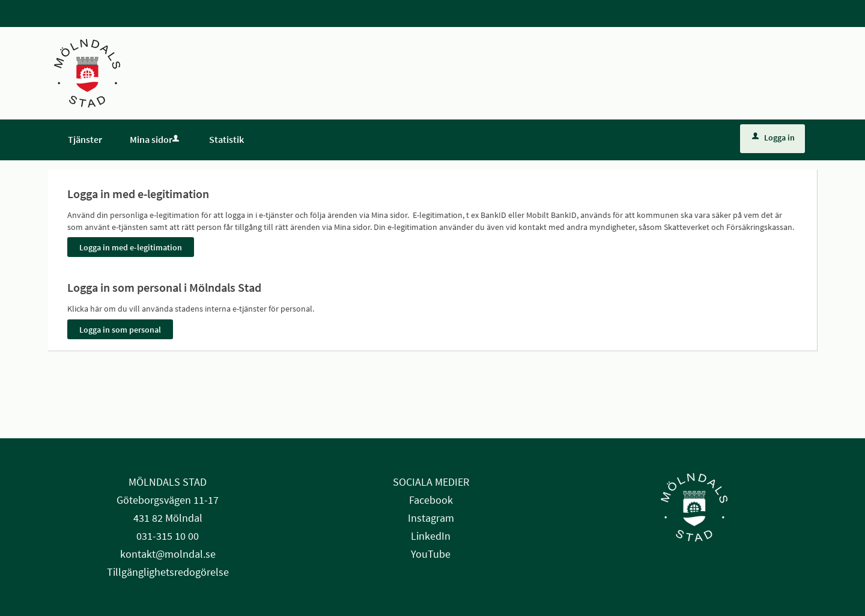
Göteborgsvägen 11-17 (168, 500)
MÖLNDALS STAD (168, 482)
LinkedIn (431, 536)
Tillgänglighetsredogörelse (168, 572)
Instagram (431, 518)
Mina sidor (156, 139)
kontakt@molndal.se (168, 554)
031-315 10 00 (168, 536)
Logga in (773, 137)
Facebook (431, 500)
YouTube (431, 554)
